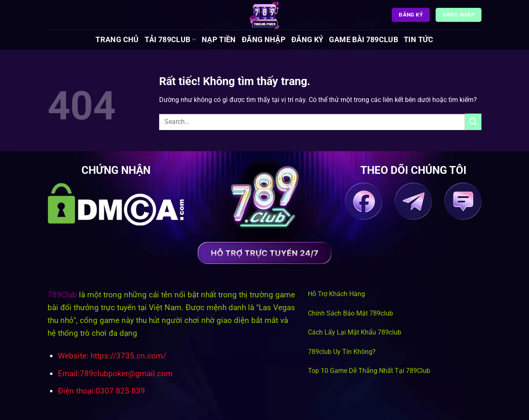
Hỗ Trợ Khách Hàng (336, 294)
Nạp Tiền (219, 40)
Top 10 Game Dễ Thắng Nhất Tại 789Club (369, 371)
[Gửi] (473, 122)
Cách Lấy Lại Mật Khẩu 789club (355, 332)
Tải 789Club (170, 40)
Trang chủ (117, 40)
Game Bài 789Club (363, 40)
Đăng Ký (307, 40)
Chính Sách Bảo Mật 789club (350, 313)
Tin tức (418, 40)
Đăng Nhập (264, 40)
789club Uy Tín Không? (342, 352)
